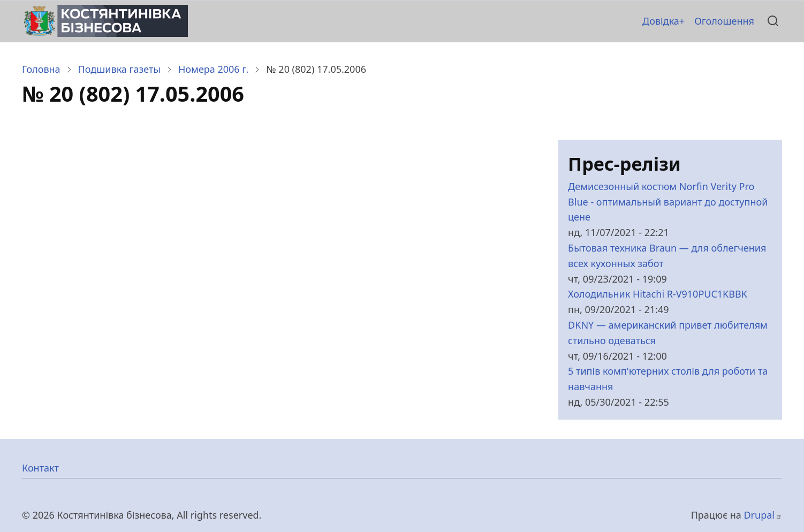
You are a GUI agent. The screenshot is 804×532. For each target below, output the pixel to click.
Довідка (661, 21)
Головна (41, 69)
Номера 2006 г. (213, 69)
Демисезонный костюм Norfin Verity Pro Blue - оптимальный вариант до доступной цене (668, 202)
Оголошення (724, 21)
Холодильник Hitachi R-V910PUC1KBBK (658, 294)
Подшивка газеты (119, 69)
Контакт (40, 468)
